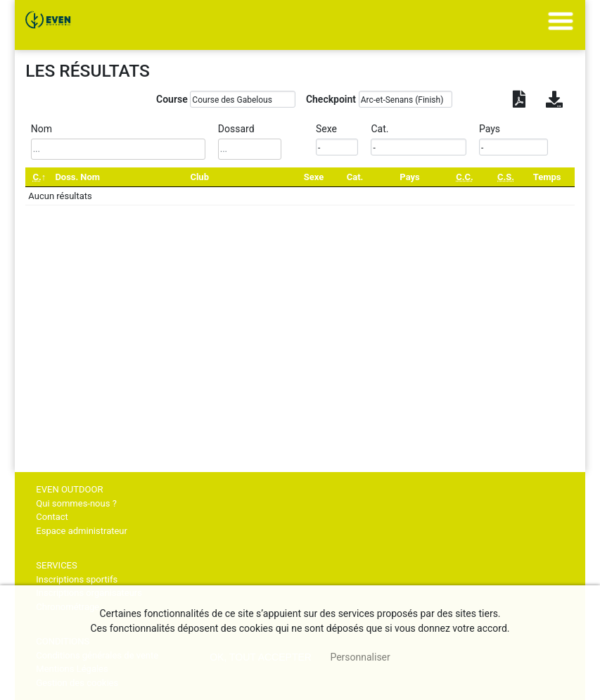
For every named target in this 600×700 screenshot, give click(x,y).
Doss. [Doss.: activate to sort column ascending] (66, 177)
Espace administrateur (82, 531)
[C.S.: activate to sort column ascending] (506, 177)
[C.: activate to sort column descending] (39, 177)
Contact (52, 517)
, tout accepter (261, 657)
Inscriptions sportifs (77, 579)
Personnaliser (360, 657)
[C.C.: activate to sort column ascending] (465, 177)
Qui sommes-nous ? (76, 503)
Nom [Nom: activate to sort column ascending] (90, 177)
